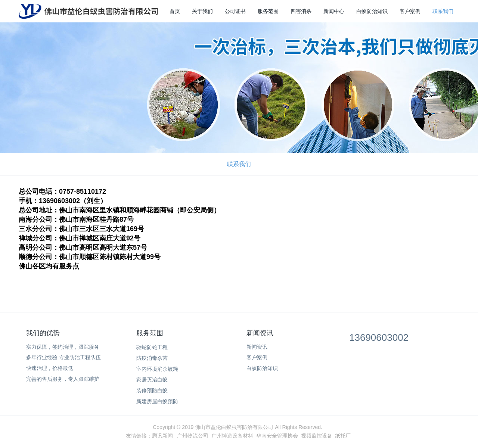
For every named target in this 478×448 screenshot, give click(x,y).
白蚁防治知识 (372, 11)
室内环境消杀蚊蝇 (157, 369)
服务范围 (268, 11)
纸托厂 (343, 436)
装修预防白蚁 (152, 391)
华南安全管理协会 (277, 436)
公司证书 (235, 11)
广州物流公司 (193, 436)
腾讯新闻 (162, 436)
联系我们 (443, 11)
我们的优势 (43, 333)
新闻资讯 (260, 333)
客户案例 (410, 11)
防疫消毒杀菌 (152, 358)
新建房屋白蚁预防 (157, 401)
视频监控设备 (317, 436)
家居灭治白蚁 (152, 380)
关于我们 (202, 11)
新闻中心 (334, 11)
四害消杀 (301, 11)
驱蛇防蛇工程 (152, 347)
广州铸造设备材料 (232, 436)
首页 (175, 11)
